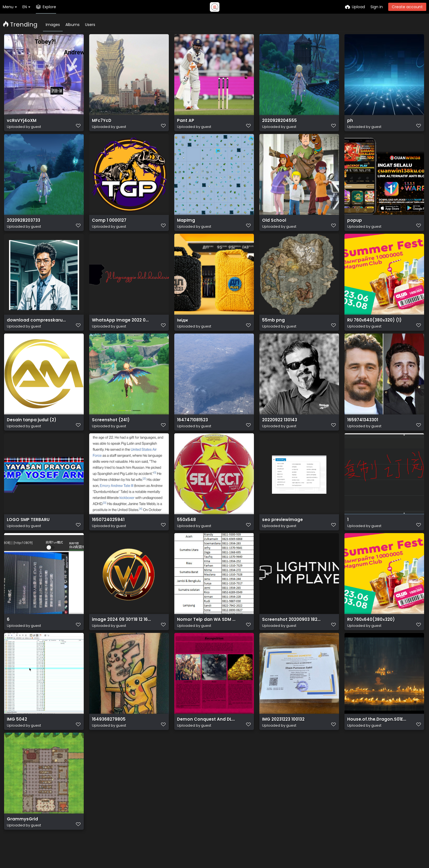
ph (350, 123)
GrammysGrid (21, 833)
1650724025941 (107, 529)
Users (90, 25)
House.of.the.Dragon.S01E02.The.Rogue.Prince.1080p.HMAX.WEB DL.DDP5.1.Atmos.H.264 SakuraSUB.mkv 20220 (377, 732)
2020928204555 (279, 123)
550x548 (186, 529)
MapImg (185, 225)
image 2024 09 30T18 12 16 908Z (122, 630)
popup (354, 225)
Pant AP (185, 123)
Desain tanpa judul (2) (29, 427)
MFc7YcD (101, 123)
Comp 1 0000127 (108, 225)
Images (53, 25)
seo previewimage (281, 529)
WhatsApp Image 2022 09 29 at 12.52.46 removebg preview (122, 326)
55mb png (272, 326)
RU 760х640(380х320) (370, 630)
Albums (73, 25)
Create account (407, 7)
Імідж (182, 326)
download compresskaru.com (37, 326)
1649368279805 (108, 732)
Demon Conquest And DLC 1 (205, 732)
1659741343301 (362, 427)
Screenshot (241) (109, 427)
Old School (273, 225)
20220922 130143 (279, 427)
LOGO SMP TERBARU (26, 529)
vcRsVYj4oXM (21, 123)
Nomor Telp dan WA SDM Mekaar (207, 630)
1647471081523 (192, 427)
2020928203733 (23, 225)
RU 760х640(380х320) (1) (373, 326)
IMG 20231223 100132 (283, 732)
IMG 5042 (16, 732)
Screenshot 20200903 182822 (292, 630)
